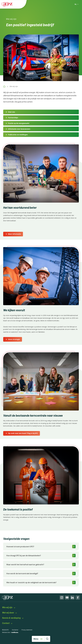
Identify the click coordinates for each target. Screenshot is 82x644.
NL (76, 4)
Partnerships (13, 118)
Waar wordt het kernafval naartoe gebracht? (25, 565)
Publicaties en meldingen (18, 135)
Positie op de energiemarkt (19, 123)
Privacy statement (27, 630)
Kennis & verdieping (11, 618)
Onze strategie (14, 339)
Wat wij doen (8, 613)
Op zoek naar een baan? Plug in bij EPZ (23, 433)
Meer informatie (14, 234)
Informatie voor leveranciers (19, 129)
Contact (6, 623)
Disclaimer (15, 630)
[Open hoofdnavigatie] (38, 639)
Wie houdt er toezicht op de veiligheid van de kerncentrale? (31, 582)
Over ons (12, 112)
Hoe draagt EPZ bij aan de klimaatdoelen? (24, 556)
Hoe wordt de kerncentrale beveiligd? (22, 574)
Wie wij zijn (7, 607)
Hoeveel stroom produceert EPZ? (20, 547)
